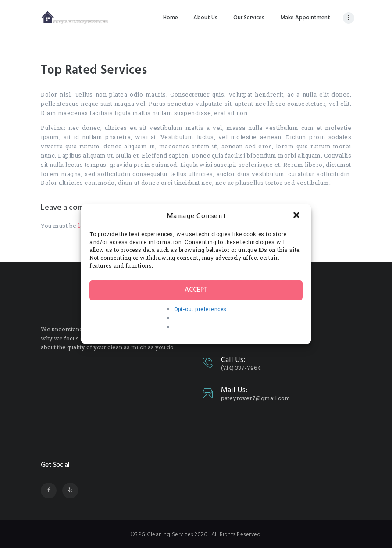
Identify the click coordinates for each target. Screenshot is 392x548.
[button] (297, 216)
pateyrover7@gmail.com (256, 398)
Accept (196, 290)
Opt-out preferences (200, 309)
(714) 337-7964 (241, 368)
